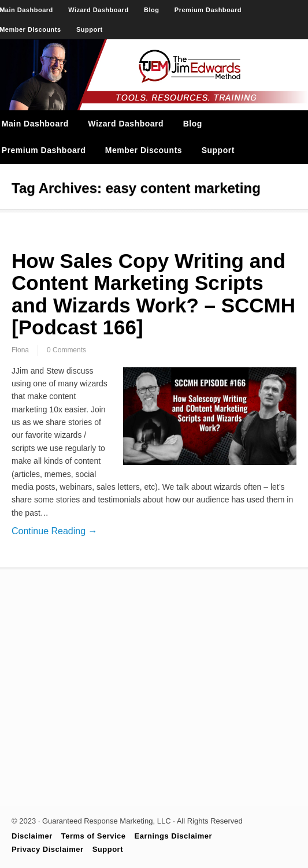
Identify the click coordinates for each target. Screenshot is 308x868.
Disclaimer (32, 836)
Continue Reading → (55, 531)
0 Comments (66, 350)
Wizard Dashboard (98, 10)
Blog (151, 10)
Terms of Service (94, 836)
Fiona (20, 350)
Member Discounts (144, 150)
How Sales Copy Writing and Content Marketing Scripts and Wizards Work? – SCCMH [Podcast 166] (153, 294)
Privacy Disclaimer (48, 849)
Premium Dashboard (208, 10)
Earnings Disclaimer (174, 836)
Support (90, 29)
